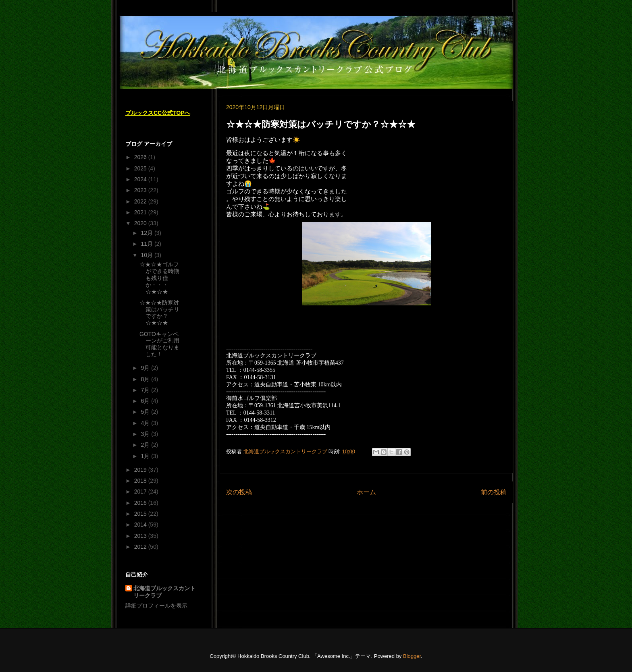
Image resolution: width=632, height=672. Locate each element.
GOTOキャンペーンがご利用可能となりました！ (159, 344)
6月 (146, 401)
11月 (147, 244)
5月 (146, 412)
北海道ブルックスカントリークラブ (164, 592)
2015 (141, 514)
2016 (141, 503)
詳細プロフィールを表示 (156, 606)
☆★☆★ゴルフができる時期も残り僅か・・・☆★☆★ (159, 278)
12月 (147, 233)
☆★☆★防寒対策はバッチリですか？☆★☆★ (159, 313)
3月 (146, 434)
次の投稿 (239, 492)
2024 (141, 179)
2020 (141, 223)
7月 (146, 390)
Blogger (412, 656)
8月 (146, 379)
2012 (141, 547)
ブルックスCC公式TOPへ (158, 113)
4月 (146, 423)
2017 (141, 492)
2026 (141, 157)
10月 (147, 255)
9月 (146, 368)
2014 (141, 525)
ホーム (366, 492)
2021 (141, 212)
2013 (141, 536)
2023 (141, 190)
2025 (141, 168)
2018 (141, 481)
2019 (141, 470)
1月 (146, 456)
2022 (141, 201)
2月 (146, 445)
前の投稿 (494, 492)
